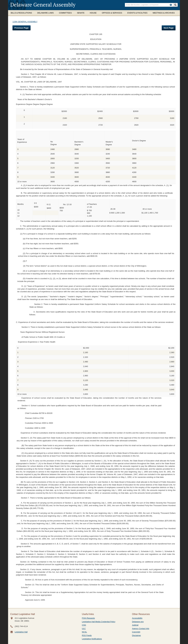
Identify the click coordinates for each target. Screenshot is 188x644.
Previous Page (22, 28)
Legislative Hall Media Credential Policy (99, 622)
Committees (65, 13)
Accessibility (137, 618)
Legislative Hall (21, 632)
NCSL (85, 632)
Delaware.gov (138, 622)
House (93, 13)
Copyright (136, 632)
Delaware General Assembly (43, 5)
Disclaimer (137, 635)
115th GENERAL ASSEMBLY (25, 22)
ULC (84, 629)
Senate (81, 13)
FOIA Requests (88, 618)
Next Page (169, 28)
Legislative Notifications (92, 639)
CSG (84, 625)
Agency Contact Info (141, 629)
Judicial (135, 625)
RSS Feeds (87, 635)
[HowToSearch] (171, 5)
